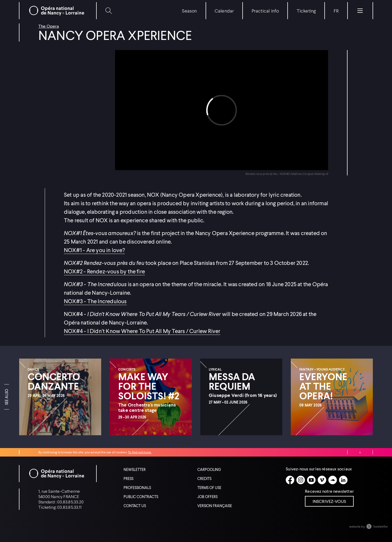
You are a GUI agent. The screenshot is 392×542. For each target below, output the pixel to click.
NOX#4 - (75, 331)
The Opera (49, 26)
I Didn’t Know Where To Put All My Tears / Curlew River (153, 331)
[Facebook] (290, 480)
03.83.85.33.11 (69, 507)
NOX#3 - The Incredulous (95, 301)
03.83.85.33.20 (70, 502)
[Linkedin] (343, 480)
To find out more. (140, 452)
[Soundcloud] (333, 480)
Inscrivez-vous (329, 501)
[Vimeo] (322, 480)
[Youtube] (311, 480)
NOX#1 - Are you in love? (94, 250)
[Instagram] (301, 480)
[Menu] (360, 11)
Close (360, 452)
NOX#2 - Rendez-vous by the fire (104, 271)
